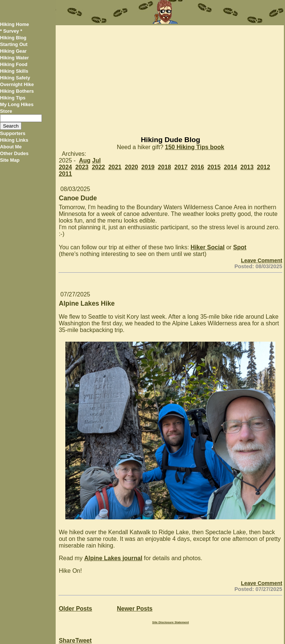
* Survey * (11, 31)
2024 (65, 167)
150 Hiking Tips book (195, 147)
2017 (181, 167)
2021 (115, 167)
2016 (197, 167)
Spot (240, 247)
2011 (65, 174)
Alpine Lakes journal (113, 558)
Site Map (10, 160)
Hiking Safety (15, 78)
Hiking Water (14, 58)
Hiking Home (14, 24)
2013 (247, 167)
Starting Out (14, 44)
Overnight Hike (17, 84)
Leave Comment (261, 260)
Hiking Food (14, 64)
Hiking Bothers (17, 91)
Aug (85, 160)
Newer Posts (135, 609)
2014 (230, 167)
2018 (164, 167)
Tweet (83, 640)
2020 (131, 167)
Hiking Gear (13, 51)
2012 (263, 167)
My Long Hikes (17, 104)
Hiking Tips (13, 98)
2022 (98, 167)
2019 (148, 167)
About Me (11, 147)
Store (6, 111)
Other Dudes (14, 153)
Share (67, 640)
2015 (214, 167)
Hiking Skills (14, 71)
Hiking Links (14, 140)
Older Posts (75, 609)
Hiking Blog (13, 38)
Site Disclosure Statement (171, 622)
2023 (82, 167)
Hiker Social (208, 247)
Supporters (13, 133)
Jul (96, 160)
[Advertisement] (170, 77)
